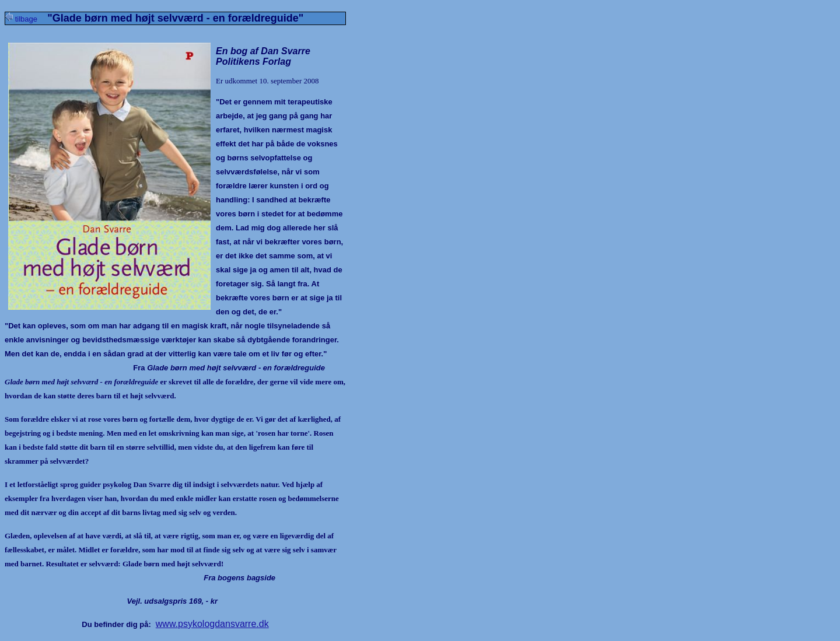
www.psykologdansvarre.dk (212, 624)
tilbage (26, 19)
